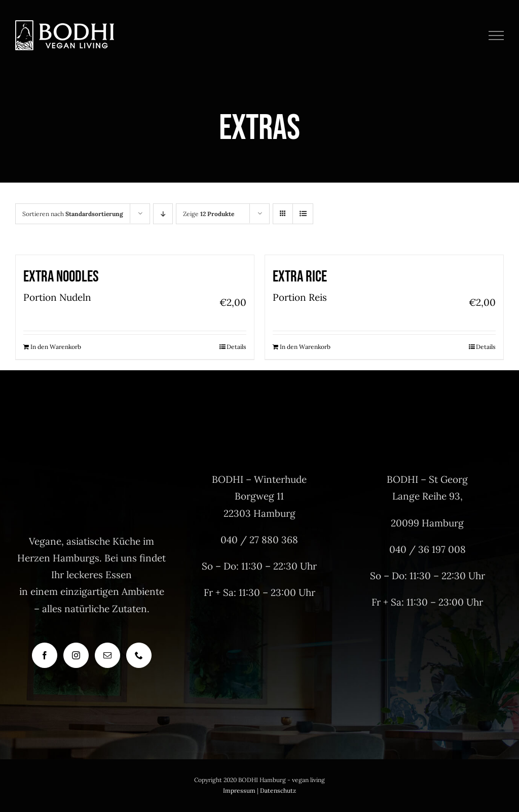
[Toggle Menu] (496, 36)
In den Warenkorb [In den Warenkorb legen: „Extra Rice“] (305, 347)
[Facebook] (45, 655)
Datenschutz (278, 790)
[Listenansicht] (303, 214)
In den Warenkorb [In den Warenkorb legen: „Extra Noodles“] (56, 347)
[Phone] (139, 655)
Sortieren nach (73, 214)
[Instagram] (76, 655)
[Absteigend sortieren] (163, 214)
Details (236, 347)
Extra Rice (300, 277)
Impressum (239, 790)
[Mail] (107, 655)
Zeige (209, 214)
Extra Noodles (61, 277)
